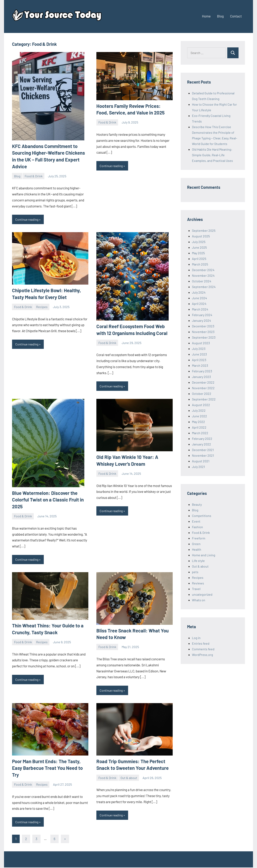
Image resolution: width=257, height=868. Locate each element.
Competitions (202, 516)
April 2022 (199, 427)
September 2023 (204, 337)
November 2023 (203, 332)
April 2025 (199, 259)
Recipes (42, 307)
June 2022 (199, 416)
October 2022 (202, 394)
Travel (196, 589)
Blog (220, 16)
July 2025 (199, 242)
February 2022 (202, 439)
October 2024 (202, 281)
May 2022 (198, 422)
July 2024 (199, 292)
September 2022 (204, 399)
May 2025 (198, 253)
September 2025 (204, 230)
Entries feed (201, 643)
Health (197, 549)
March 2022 (200, 433)
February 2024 (202, 315)
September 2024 (204, 287)
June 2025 (199, 247)
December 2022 (203, 382)
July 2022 (199, 410)
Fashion (197, 527)
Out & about (129, 778)
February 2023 (202, 371)
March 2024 (200, 309)
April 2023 (199, 360)
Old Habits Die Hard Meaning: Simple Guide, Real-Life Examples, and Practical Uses (212, 155)
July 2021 (198, 467)
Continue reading (28, 219)
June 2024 (199, 298)
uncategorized (202, 594)
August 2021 (201, 461)
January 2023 (201, 377)
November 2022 (203, 388)
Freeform (199, 538)
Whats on (199, 600)
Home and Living (204, 555)
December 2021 (203, 450)
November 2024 (203, 275)
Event (196, 521)
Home (206, 16)
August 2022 (201, 405)
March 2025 (200, 264)
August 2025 (201, 236)
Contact (236, 16)
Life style (198, 561)
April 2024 (199, 304)
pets (195, 572)
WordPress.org (202, 655)
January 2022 (201, 444)
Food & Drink (34, 176)
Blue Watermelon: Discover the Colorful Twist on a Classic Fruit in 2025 (48, 500)
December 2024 (203, 270)
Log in (196, 638)
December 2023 (203, 326)
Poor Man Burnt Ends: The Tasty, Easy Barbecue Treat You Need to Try (47, 768)
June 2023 (199, 354)
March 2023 (200, 365)
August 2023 (201, 343)
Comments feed (203, 649)
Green (196, 544)
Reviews (198, 583)
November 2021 (203, 455)
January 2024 (201, 320)
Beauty (197, 504)
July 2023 (199, 349)
